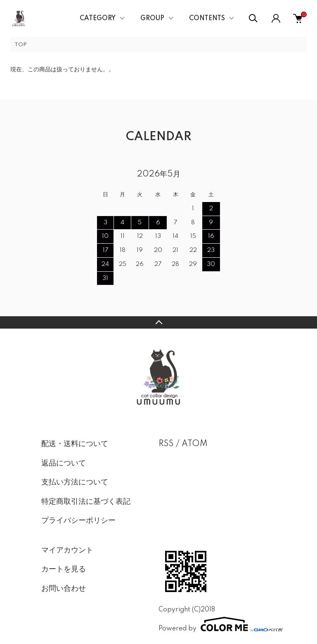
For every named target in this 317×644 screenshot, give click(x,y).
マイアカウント (67, 550)
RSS (166, 444)
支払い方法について (75, 482)
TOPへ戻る (158, 322)
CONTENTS (207, 19)
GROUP (152, 19)
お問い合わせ (64, 589)
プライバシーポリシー (78, 521)
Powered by (217, 624)
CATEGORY (98, 19)
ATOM (195, 444)
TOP (21, 45)
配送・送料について (75, 444)
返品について (64, 463)
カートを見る (64, 569)
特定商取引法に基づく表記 (86, 502)
